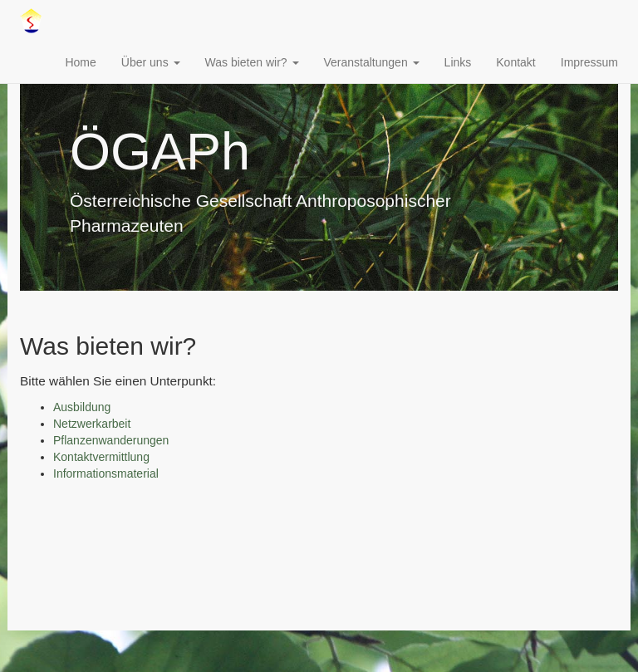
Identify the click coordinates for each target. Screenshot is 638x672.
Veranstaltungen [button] (372, 62)
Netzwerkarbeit (92, 424)
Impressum (589, 62)
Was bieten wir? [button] (252, 62)
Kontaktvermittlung (101, 457)
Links (458, 62)
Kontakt (515, 62)
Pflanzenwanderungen (111, 440)
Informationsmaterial (106, 473)
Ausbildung (82, 407)
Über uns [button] (151, 62)
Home (80, 62)
